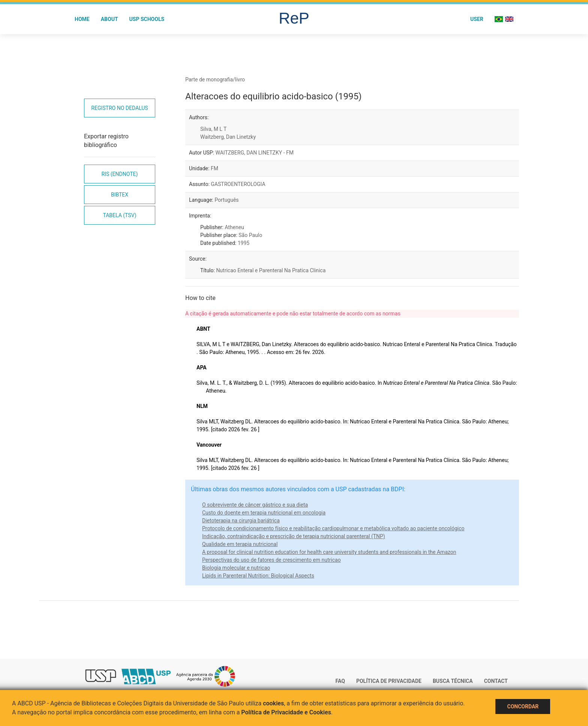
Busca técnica (453, 681)
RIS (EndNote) (120, 174)
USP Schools (147, 19)
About (109, 19)
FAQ (340, 681)
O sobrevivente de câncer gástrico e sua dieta (255, 505)
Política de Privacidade (389, 681)
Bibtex (120, 195)
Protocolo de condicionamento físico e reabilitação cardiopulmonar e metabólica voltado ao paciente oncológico (333, 528)
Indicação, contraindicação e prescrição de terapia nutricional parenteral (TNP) (294, 536)
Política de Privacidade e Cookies (286, 712)
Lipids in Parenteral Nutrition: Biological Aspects (258, 576)
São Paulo (250, 235)
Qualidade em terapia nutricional (240, 544)
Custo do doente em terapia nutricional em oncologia (264, 513)
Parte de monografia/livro (215, 79)
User (477, 19)
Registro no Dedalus (119, 108)
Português (226, 200)
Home (82, 19)
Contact (496, 681)
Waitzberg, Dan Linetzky (228, 137)
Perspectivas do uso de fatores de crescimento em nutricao (271, 560)
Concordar (523, 706)
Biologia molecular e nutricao (236, 568)
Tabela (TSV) (119, 215)
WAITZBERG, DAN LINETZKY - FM (255, 153)
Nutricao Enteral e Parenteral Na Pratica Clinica (271, 270)
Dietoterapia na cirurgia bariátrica (241, 520)
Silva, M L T (213, 129)
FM (214, 168)
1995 (244, 243)
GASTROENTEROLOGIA (238, 184)
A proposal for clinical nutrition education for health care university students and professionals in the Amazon (329, 552)
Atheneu (234, 227)
